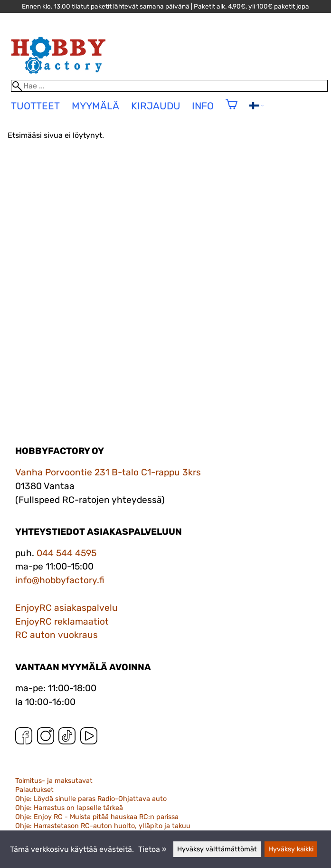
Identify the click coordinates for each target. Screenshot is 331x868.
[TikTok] (67, 738)
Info (203, 106)
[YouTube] (89, 738)
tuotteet (35, 106)
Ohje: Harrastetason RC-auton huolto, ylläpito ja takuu (103, 826)
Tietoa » (152, 849)
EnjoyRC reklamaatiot (62, 622)
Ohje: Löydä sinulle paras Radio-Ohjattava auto (91, 799)
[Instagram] (46, 738)
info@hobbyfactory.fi (60, 580)
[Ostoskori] (232, 111)
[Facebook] (24, 738)
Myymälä (95, 106)
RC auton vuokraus (57, 635)
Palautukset (34, 790)
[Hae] (169, 86)
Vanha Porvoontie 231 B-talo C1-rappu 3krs (108, 472)
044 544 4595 (66, 553)
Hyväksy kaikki (291, 849)
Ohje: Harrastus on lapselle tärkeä (69, 808)
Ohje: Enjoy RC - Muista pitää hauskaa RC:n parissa (97, 817)
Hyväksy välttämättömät (217, 849)
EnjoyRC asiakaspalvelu (66, 608)
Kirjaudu (156, 106)
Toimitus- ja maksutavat (54, 781)
